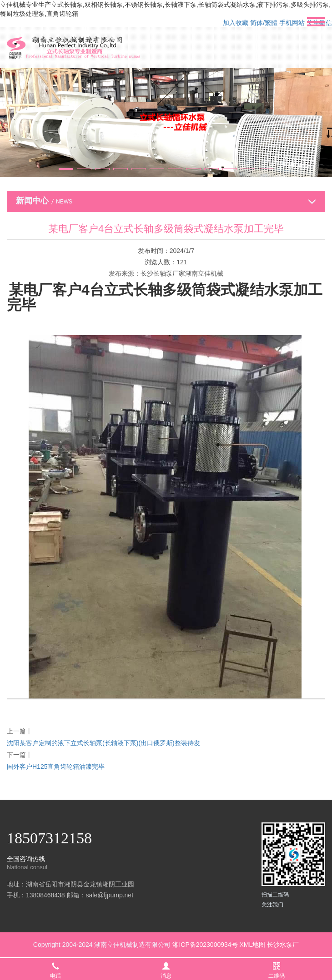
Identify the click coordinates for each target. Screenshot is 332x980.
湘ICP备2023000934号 (205, 945)
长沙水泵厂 (283, 945)
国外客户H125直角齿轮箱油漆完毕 (56, 767)
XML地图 (252, 945)
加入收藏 (236, 23)
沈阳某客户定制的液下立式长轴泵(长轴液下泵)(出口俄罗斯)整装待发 (103, 743)
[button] (66, 169)
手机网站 (292, 23)
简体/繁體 (264, 23)
